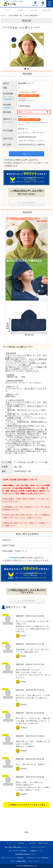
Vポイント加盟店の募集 (18, 861)
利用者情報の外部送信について (25, 854)
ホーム (3, 16)
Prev (13, 50)
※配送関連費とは (9, 99)
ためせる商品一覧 (15, 16)
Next (40, 50)
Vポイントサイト (34, 861)
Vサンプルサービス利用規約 (18, 851)
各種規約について (36, 851)
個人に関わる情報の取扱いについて (16, 847)
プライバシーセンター (38, 847)
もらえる (33, 10)
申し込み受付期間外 (27, 202)
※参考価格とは (8, 108)
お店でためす (46, 10)
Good (21, 636)
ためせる (20, 10)
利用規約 (9, 160)
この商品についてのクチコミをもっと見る (27, 805)
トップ (7, 10)
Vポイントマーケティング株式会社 (13, 858)
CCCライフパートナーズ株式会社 (38, 858)
